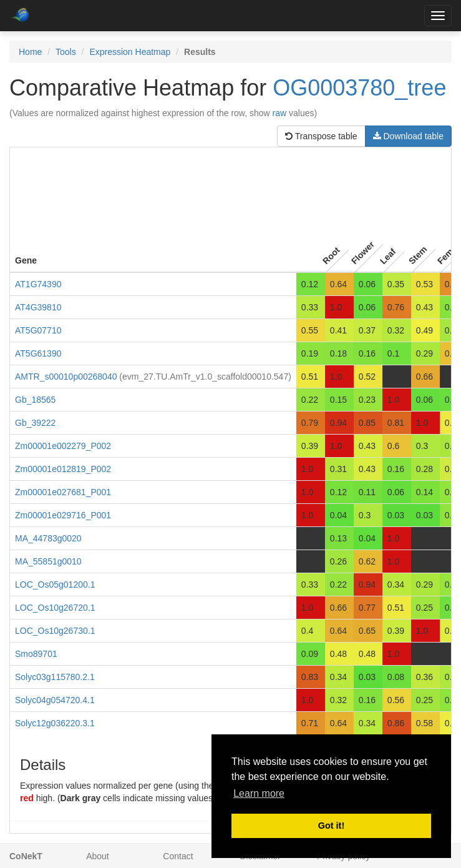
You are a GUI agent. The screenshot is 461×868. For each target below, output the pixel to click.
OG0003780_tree (359, 88)
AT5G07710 (38, 330)
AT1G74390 (38, 284)
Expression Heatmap (130, 52)
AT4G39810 (38, 307)
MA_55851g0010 (48, 561)
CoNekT (26, 856)
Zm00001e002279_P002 (63, 446)
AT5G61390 (38, 353)
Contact (178, 856)
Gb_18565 (35, 400)
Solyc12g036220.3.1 (55, 723)
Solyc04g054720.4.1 (55, 700)
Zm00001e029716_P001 (63, 515)
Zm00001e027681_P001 (63, 492)
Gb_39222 (35, 423)
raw (280, 113)
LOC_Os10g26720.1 (55, 608)
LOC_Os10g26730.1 (55, 631)
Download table (408, 136)
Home (30, 52)
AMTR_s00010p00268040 (66, 377)
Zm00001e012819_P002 (63, 469)
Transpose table (321, 136)
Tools (66, 52)
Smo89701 (36, 654)
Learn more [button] (259, 793)
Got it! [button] (331, 826)
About (98, 856)
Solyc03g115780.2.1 (55, 677)
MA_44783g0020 (48, 538)
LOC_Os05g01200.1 (55, 584)
